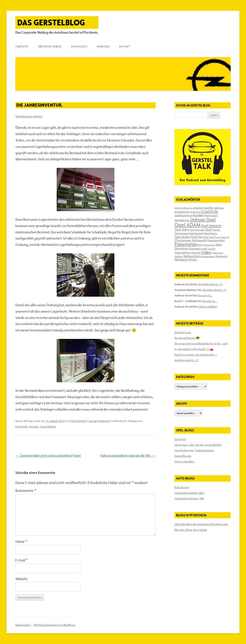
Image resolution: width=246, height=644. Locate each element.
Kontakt (125, 47)
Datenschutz (79, 47)
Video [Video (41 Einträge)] (206, 252)
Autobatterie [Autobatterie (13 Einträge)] (195, 212)
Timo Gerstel (78, 421)
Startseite (22, 47)
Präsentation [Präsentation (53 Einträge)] (186, 244)
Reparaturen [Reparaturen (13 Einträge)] (210, 245)
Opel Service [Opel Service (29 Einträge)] (199, 237)
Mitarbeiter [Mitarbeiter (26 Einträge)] (182, 220)
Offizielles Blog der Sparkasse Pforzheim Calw (201, 524)
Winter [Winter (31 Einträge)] (193, 260)
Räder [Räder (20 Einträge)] (219, 245)
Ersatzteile (22, 427)
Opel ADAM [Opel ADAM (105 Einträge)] (187, 225)
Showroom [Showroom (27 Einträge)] (181, 248)
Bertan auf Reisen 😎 (187, 338)
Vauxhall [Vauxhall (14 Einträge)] (212, 249)
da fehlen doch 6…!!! (210, 284)
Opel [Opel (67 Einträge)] (211, 220)
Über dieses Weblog (50, 47)
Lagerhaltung (48, 427)
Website (21, 579)
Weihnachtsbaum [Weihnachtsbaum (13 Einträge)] (208, 256)
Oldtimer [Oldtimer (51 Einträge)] (198, 220)
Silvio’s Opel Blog (184, 462)
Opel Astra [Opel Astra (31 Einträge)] (182, 230)
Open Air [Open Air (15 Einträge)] (225, 237)
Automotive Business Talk (189, 498)
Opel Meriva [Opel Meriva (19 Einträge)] (211, 233)
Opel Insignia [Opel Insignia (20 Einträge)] (182, 233)
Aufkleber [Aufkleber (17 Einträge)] (219, 208)
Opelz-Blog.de (183, 456)
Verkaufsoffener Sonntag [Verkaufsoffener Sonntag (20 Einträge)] (188, 253)
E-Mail (22, 560)
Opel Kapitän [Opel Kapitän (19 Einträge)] (196, 233)
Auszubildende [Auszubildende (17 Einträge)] (182, 212)
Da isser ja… (206, 295)
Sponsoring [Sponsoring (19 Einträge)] (195, 249)
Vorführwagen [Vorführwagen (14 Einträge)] (217, 253)
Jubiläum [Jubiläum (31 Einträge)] (181, 215)
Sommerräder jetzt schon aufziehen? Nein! (48, 456)
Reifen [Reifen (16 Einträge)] (201, 245)
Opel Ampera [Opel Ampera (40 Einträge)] (211, 225)
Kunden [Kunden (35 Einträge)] (198, 215)
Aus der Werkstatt (99, 421)
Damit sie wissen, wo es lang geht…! (196, 355)
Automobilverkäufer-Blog (189, 493)
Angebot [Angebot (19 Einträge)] (198, 208)
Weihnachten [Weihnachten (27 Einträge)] (191, 256)
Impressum (103, 47)
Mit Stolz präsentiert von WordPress (55, 625)
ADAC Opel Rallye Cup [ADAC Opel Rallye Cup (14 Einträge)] (184, 208)
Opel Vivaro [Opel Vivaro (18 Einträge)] (215, 237)
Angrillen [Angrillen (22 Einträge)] (209, 208)
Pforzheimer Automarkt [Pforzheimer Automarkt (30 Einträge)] (191, 240)
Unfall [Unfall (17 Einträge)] (204, 249)
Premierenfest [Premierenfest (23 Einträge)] (216, 240)
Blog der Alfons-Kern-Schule (191, 530)
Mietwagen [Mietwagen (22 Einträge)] (211, 215)
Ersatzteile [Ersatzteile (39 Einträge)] (210, 211)
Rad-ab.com (182, 487)
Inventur (34, 427)
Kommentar (26, 491)
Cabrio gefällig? (208, 307)
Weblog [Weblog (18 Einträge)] (178, 256)
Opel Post (180, 439)
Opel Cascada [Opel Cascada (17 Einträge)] (197, 230)
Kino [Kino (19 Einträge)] (190, 215)
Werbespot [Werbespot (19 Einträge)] (222, 256)
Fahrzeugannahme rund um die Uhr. (128, 456)
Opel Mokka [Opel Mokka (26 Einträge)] (182, 237)
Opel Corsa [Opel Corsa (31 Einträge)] (212, 230)
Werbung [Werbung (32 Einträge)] (181, 259)
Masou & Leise (183, 332)
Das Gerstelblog (51, 22)
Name (21, 542)
